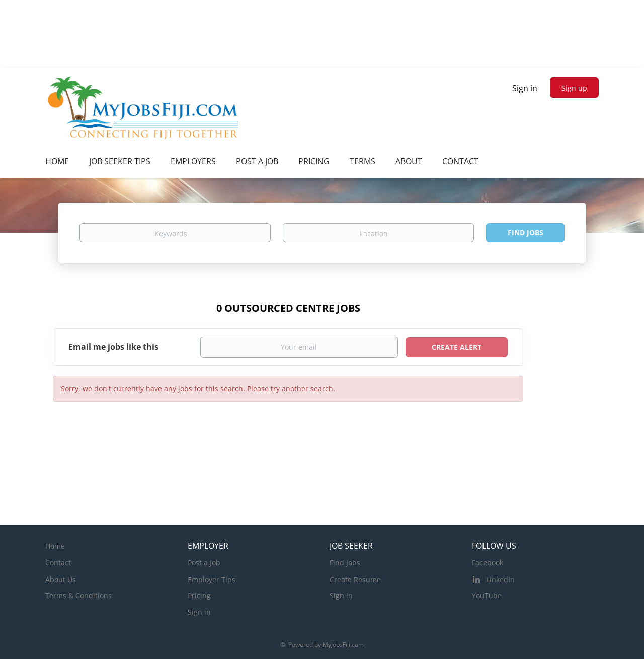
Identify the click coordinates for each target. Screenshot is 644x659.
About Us (61, 579)
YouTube (487, 595)
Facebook (488, 563)
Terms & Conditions (78, 595)
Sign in (525, 88)
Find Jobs (526, 233)
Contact (58, 563)
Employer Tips (212, 579)
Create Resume (355, 579)
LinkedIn (500, 579)
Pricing (199, 595)
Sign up (574, 88)
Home (55, 546)
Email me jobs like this (113, 347)
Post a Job (204, 563)
